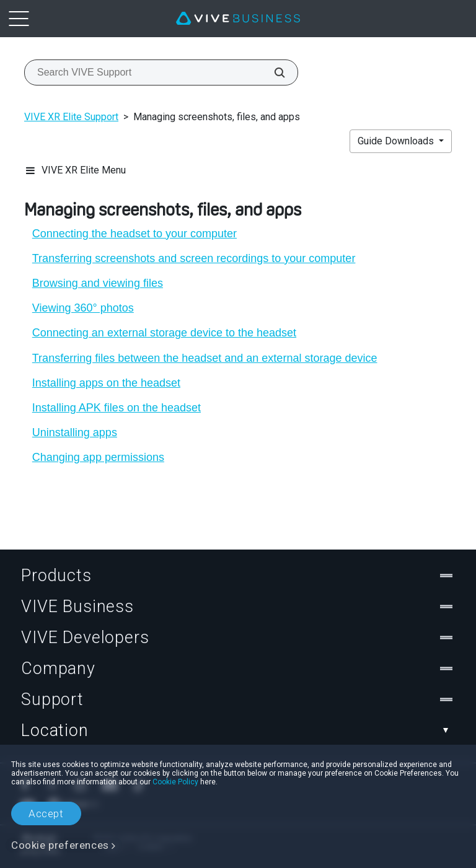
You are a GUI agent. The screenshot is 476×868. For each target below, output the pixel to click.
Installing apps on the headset (106, 383)
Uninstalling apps (75, 432)
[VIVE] (238, 19)
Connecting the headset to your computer (134, 234)
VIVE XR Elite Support (71, 117)
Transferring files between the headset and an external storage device (205, 358)
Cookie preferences (60, 845)
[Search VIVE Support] (273, 72)
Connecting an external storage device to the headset (164, 333)
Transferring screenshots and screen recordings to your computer (194, 258)
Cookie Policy (175, 782)
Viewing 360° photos (83, 308)
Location (238, 730)
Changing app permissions (98, 457)
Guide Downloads (397, 141)
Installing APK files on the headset (117, 408)
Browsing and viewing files (98, 283)
